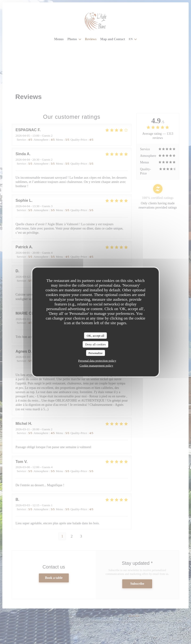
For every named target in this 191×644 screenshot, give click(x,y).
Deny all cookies (95, 344)
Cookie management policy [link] (96, 365)
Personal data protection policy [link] (97, 361)
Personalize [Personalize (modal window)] (96, 353)
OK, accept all (95, 335)
